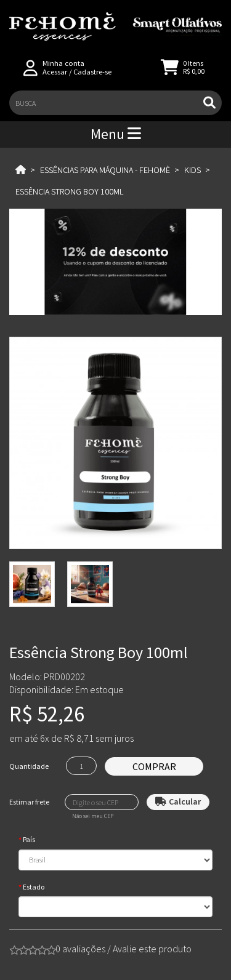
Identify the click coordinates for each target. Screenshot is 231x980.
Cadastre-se (92, 72)
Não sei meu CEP (93, 816)
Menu (116, 134)
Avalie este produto (152, 949)
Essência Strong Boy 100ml (69, 191)
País (29, 839)
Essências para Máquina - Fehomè (105, 170)
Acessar (55, 72)
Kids (192, 170)
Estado (34, 887)
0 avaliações (80, 949)
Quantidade (29, 766)
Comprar (154, 766)
